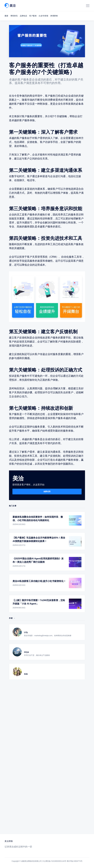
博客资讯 (14, 16)
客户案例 (33, 16)
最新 (6, 16)
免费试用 (47, 492)
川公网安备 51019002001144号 (54, 861)
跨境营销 (54, 16)
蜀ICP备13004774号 (74, 861)
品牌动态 (23, 16)
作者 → (12, 618)
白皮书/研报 (43, 16)
